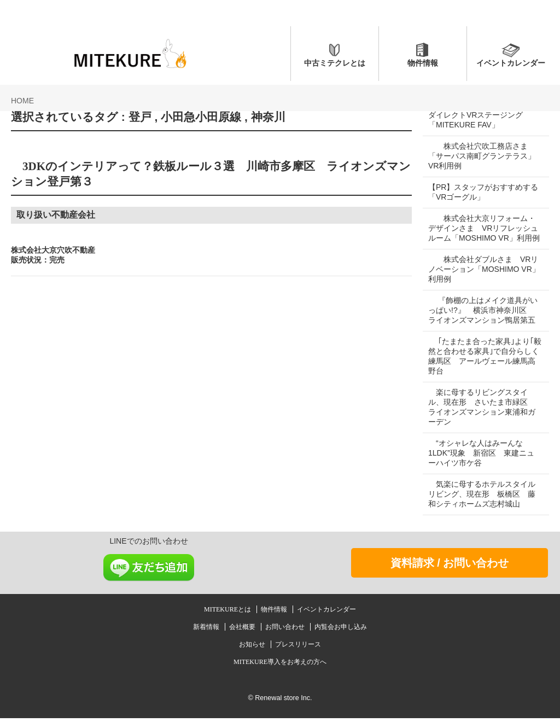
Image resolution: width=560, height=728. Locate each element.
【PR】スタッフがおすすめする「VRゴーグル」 (479, 192)
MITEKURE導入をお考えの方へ (280, 672)
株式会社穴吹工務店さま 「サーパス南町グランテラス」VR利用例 (482, 156)
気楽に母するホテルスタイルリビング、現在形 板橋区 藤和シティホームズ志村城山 (482, 504)
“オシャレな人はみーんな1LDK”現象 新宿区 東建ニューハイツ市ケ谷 (481, 463)
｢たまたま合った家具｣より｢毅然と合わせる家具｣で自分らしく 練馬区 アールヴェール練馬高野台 (482, 366)
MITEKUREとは (228, 619)
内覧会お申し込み (341, 637)
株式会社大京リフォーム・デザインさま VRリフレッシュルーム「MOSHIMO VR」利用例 (482, 233)
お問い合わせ (286, 637)
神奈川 (268, 117)
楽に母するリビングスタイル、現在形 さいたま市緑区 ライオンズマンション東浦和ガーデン (482, 417)
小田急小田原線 (201, 117)
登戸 (140, 117)
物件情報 (423, 63)
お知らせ (253, 654)
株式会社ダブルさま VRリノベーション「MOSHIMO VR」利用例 (479, 279)
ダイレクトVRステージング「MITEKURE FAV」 (476, 120)
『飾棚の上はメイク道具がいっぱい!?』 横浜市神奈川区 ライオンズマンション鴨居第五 (483, 320)
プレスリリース (298, 654)
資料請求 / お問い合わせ (450, 573)
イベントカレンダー (511, 63)
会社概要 (243, 637)
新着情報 (207, 637)
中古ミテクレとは (335, 63)
